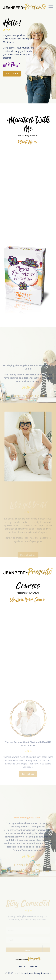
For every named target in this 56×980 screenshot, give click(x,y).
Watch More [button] (12, 73)
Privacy (34, 967)
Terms (22, 967)
